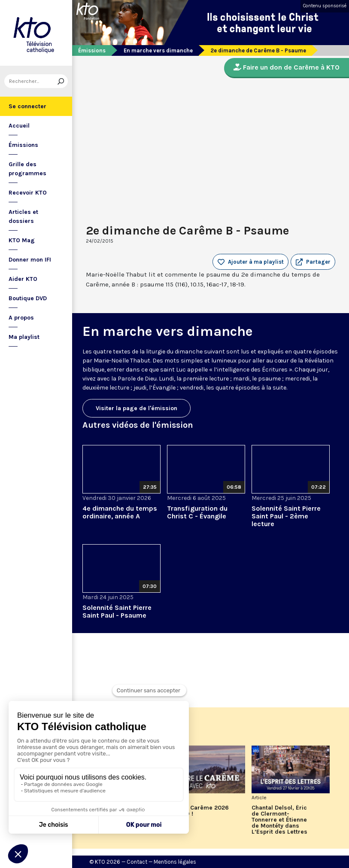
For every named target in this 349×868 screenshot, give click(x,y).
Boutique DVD (28, 298)
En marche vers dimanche (158, 50)
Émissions (23, 145)
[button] (313, 262)
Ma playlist (24, 337)
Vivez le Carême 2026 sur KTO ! (198, 811)
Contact (137, 862)
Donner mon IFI (30, 260)
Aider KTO (23, 279)
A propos (21, 318)
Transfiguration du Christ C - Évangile (197, 512)
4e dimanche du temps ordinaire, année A (120, 512)
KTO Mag (22, 240)
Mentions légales (175, 862)
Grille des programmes (27, 169)
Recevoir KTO (28, 193)
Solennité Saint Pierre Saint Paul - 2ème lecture (286, 516)
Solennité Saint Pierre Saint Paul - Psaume (117, 611)
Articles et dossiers (23, 216)
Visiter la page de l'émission (137, 408)
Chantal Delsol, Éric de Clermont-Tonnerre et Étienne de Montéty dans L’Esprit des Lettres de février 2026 (279, 820)
